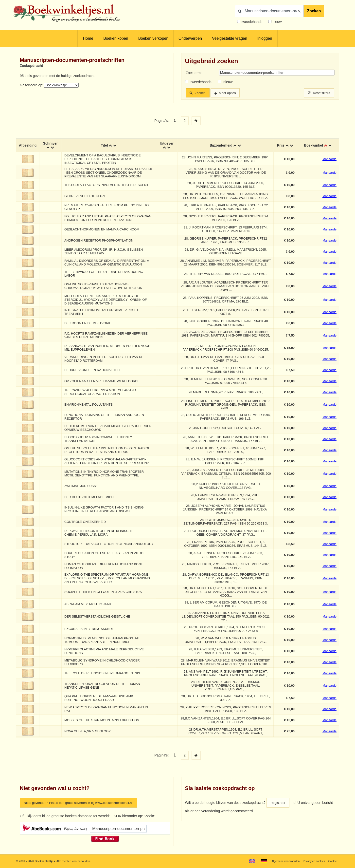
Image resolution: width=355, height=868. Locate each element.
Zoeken (314, 11)
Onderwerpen (190, 38)
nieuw (276, 22)
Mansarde (329, 160)
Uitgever (167, 144)
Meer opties (230, 93)
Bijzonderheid (221, 146)
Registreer (279, 806)
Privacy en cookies (313, 861)
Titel (105, 146)
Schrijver (51, 144)
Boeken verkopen (153, 38)
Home (88, 38)
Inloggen (265, 38)
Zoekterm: (194, 73)
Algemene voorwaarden (283, 861)
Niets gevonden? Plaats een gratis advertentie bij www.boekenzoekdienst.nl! (83, 806)
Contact (332, 861)
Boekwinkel (313, 146)
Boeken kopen (116, 38)
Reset (318, 93)
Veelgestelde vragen (230, 38)
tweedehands (252, 22)
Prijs (281, 146)
